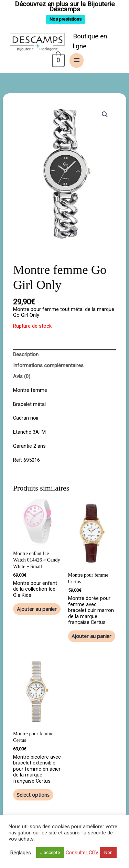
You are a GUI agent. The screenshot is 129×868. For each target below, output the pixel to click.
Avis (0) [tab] (22, 376)
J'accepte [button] (50, 852)
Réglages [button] (21, 853)
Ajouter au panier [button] (37, 609)
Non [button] (108, 852)
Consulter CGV (82, 853)
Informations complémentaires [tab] (48, 365)
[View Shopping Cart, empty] (58, 60)
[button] (105, 114)
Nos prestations (66, 19)
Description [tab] (26, 354)
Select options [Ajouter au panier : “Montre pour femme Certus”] (33, 795)
